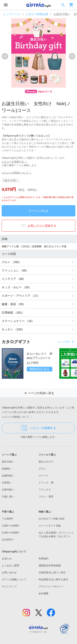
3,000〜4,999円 (10, 526)
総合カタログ (46, 462)
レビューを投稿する (38, 428)
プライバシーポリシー (51, 586)
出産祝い (7, 483)
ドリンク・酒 (46, 483)
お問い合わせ (9, 573)
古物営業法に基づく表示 (52, 573)
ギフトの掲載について (14, 580)
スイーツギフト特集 (50, 526)
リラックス (45, 490)
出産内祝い (8, 490)
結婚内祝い (8, 476)
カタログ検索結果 (37, 14)
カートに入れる (39, 211)
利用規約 (44, 559)
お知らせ (7, 559)
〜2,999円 (7, 519)
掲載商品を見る (39, 369)
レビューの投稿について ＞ (17, 173)
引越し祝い (8, 497)
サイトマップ (9, 586)
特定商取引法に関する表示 (53, 580)
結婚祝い (7, 469)
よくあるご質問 (10, 566)
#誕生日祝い (11, 181)
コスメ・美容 (46, 497)
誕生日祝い (8, 462)
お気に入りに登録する (39, 226)
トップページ (12, 14)
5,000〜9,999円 (10, 533)
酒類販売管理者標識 (50, 566)
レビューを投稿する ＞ (14, 162)
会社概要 (44, 593)
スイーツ (44, 476)
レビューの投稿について (18, 417)
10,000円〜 (8, 540)
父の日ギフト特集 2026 (52, 519)
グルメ (42, 469)
